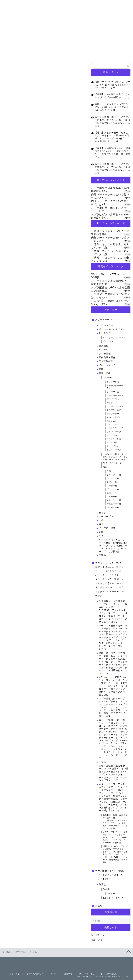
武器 (105, 467)
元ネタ (102, 513)
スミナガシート (114, 421)
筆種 (109, 493)
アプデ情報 (105, 354)
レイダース (112, 894)
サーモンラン (106, 333)
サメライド (112, 403)
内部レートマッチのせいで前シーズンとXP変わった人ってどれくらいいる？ (113, 85)
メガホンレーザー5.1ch (115, 387)
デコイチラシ (113, 399)
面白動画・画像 (107, 357)
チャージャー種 (114, 475)
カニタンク (112, 443)
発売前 (102, 555)
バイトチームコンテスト (114, 338)
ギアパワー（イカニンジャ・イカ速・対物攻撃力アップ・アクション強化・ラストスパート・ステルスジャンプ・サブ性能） (113, 546)
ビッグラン (108, 341)
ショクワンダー (114, 382)
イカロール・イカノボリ (112, 329)
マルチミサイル (114, 417)
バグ (101, 536)
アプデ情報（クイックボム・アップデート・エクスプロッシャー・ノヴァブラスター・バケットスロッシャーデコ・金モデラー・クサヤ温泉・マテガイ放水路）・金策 (113, 707)
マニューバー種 (114, 504)
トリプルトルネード (116, 410)
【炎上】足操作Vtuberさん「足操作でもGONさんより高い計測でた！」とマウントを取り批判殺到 (113, 151)
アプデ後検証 (106, 361)
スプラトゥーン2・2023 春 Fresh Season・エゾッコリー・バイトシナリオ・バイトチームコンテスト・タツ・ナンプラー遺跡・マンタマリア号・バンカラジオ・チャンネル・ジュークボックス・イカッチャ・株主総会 (109, 579)
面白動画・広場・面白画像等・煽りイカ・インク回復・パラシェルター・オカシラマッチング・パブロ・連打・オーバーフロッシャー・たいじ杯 (115, 822)
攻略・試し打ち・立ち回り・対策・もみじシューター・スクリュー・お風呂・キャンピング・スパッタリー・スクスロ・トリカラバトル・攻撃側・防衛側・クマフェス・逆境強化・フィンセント (113, 663)
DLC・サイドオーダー (113, 463)
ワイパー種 (112, 497)
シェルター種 (113, 507)
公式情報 (104, 346)
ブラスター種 (113, 489)
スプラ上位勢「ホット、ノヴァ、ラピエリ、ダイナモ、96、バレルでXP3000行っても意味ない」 (113, 120)
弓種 (109, 471)
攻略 (101, 369)
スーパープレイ (107, 517)
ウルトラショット (115, 396)
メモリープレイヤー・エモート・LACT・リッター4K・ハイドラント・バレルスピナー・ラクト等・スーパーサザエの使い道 (116, 837)
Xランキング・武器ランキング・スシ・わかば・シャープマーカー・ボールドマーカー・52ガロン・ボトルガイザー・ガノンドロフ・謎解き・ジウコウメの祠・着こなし (113, 686)
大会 (101, 520)
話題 (101, 532)
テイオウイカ (113, 392)
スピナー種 (112, 482)
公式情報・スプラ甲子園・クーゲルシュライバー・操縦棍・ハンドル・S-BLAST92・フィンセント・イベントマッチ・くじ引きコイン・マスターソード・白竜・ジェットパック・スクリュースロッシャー (114, 612)
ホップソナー (113, 414)
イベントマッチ (107, 365)
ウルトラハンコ (114, 439)
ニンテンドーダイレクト (114, 898)
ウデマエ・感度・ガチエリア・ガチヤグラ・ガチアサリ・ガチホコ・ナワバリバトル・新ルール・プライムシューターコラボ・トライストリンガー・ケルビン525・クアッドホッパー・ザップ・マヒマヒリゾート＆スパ (113, 637)
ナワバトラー (106, 325)
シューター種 (113, 478)
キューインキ (113, 446)
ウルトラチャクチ (115, 428)
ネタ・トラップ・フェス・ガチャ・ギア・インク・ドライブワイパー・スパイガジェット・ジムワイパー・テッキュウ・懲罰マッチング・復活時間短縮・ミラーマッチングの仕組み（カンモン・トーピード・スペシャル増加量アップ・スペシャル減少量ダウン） (113, 797)
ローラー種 (112, 486)
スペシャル (108, 378)
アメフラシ (112, 435)
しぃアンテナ (98, 935)
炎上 (101, 524)
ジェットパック (114, 432)
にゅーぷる (97, 940)
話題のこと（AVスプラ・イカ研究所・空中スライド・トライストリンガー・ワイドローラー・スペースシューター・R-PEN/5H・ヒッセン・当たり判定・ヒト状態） (116, 854)
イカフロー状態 (107, 528)
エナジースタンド (115, 406)
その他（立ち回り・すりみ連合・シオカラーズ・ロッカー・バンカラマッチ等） (115, 457)
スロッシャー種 (114, 500)
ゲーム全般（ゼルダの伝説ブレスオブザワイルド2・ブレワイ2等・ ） (109, 875)
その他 (99, 906)
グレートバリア (114, 450)
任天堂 (102, 884)
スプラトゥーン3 (104, 320)
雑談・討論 (105, 373)
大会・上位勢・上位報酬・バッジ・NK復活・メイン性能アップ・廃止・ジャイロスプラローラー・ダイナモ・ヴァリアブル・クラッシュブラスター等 (114, 773)
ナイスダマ (112, 424)
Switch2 (107, 889)
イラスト (104, 762)
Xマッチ (103, 350)
